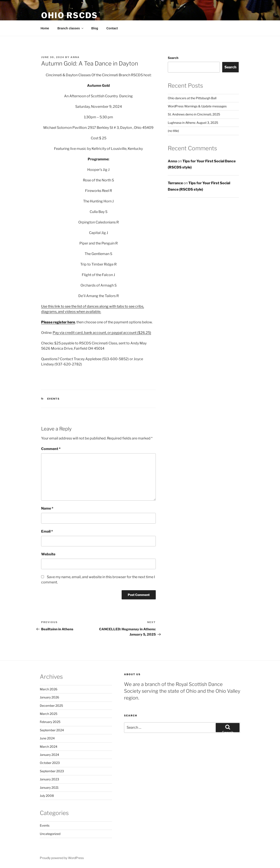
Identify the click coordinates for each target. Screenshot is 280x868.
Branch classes (71, 28)
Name (47, 508)
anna (75, 57)
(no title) (173, 131)
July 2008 (47, 796)
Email (47, 531)
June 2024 (47, 738)
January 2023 (49, 779)
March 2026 (49, 689)
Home (45, 28)
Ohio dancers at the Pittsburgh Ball (192, 98)
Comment (51, 449)
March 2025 (49, 714)
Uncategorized (50, 834)
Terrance (175, 183)
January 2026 (49, 697)
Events (54, 399)
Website (48, 554)
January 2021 (49, 787)
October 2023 (50, 763)
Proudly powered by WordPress (62, 858)
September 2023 (52, 771)
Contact (112, 28)
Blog (95, 28)
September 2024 (52, 730)
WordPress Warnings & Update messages (197, 106)
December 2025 (51, 706)
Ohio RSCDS (69, 15)
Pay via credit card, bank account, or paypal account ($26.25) (102, 333)
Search (173, 58)
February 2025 (50, 722)
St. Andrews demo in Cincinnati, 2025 (194, 114)
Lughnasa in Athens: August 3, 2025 (193, 123)
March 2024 (49, 747)
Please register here (58, 322)
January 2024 (49, 755)
